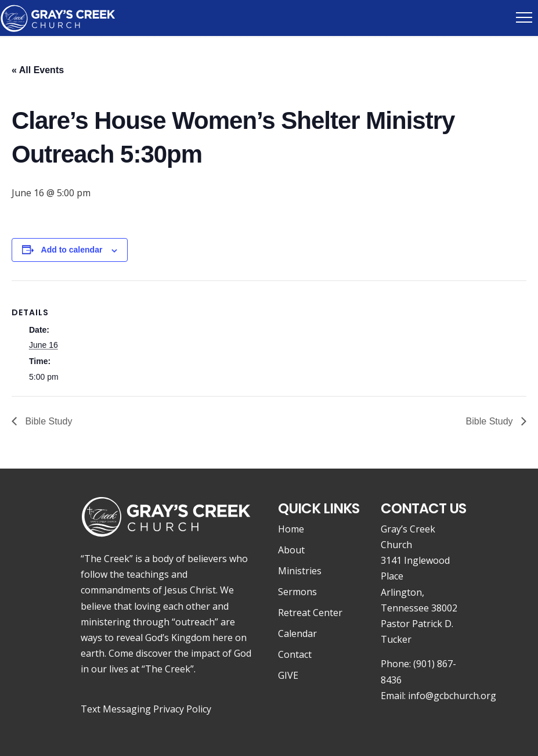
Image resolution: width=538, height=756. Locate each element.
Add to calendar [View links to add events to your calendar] (72, 250)
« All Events (38, 70)
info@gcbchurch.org (452, 696)
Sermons (297, 592)
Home (291, 529)
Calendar (297, 633)
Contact (295, 654)
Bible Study (47, 421)
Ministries (300, 571)
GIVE (288, 675)
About (291, 550)
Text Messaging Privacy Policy (146, 709)
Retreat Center (310, 613)
